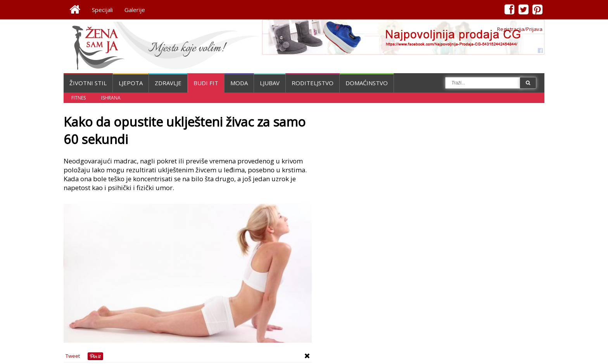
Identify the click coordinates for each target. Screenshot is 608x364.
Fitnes (79, 98)
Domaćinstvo (367, 83)
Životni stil (88, 83)
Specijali (102, 10)
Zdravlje (168, 83)
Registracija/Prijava (520, 29)
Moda (239, 83)
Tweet (73, 356)
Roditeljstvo (313, 83)
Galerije (135, 10)
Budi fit (206, 83)
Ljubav (270, 83)
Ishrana (111, 98)
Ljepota (131, 83)
